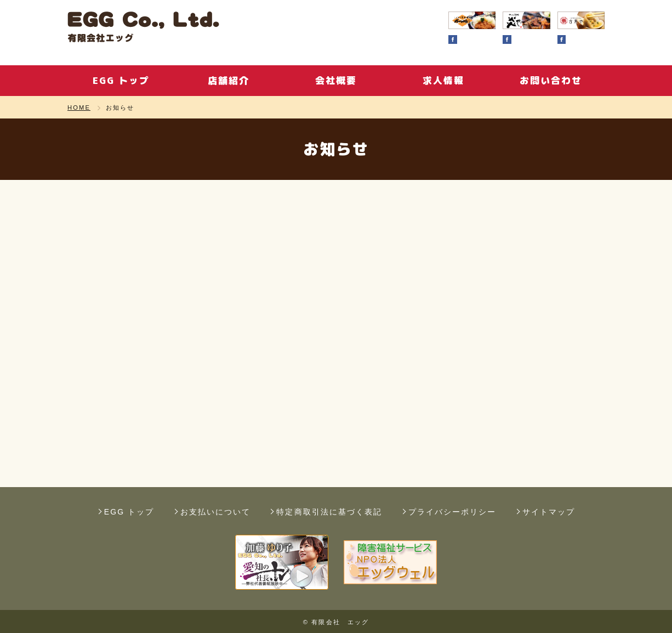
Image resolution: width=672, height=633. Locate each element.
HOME (79, 108)
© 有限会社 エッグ (336, 622)
